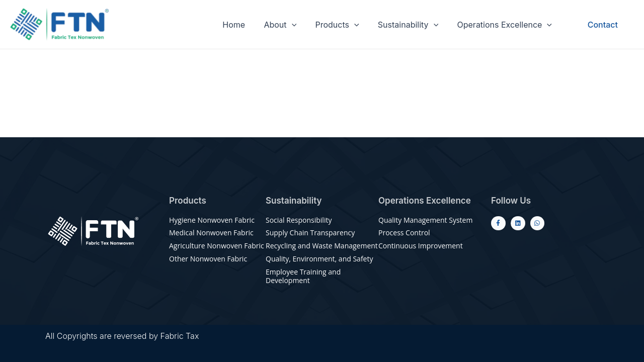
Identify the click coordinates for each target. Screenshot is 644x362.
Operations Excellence (506, 25)
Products (344, 25)
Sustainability (412, 25)
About (290, 25)
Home (246, 25)
